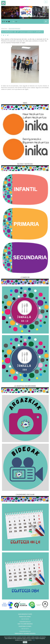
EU (16, 22)
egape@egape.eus (25, 621)
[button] (5, 12)
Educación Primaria (14, 29)
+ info (33, 640)
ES (13, 22)
